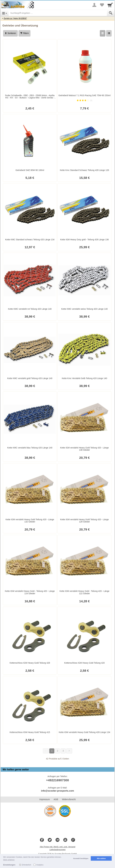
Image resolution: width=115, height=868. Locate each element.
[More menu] (94, 5)
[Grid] (103, 33)
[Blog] (57, 840)
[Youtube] (65, 840)
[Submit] (111, 13)
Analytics (40, 865)
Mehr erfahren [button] (9, 860)
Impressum (45, 799)
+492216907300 (57, 780)
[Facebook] (42, 840)
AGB (56, 799)
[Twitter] (50, 840)
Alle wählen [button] (101, 858)
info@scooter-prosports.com (57, 791)
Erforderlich (26, 865)
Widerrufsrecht (69, 799)
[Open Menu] (5, 13)
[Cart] (110, 5)
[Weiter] (69, 751)
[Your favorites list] (102, 5)
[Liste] (109, 33)
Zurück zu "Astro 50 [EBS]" (15, 18)
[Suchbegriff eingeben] (58, 13)
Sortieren (10, 33)
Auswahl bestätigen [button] (81, 858)
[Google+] (73, 840)
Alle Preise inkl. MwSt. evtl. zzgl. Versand (57, 847)
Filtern (24, 33)
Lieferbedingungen (57, 850)
